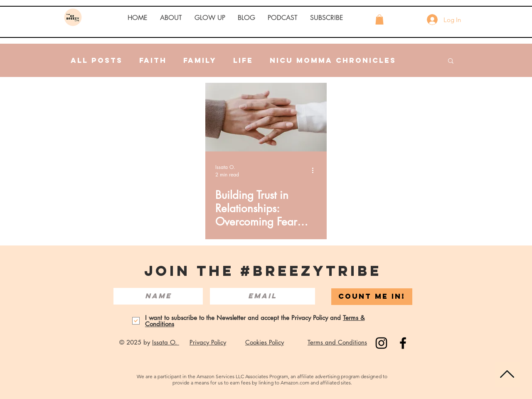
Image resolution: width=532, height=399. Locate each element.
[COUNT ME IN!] (372, 297)
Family (200, 60)
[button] (171, 18)
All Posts (97, 60)
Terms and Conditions (337, 342)
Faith (153, 60)
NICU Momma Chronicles (333, 60)
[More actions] (315, 171)
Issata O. (166, 342)
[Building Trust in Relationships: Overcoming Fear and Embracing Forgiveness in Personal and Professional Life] (266, 117)
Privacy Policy (208, 342)
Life (243, 60)
